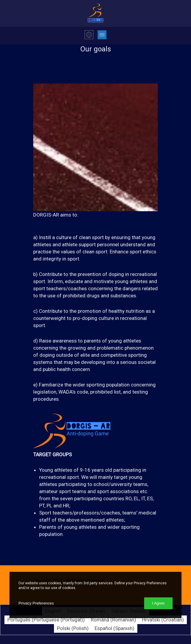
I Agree (158, 603)
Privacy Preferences (36, 603)
